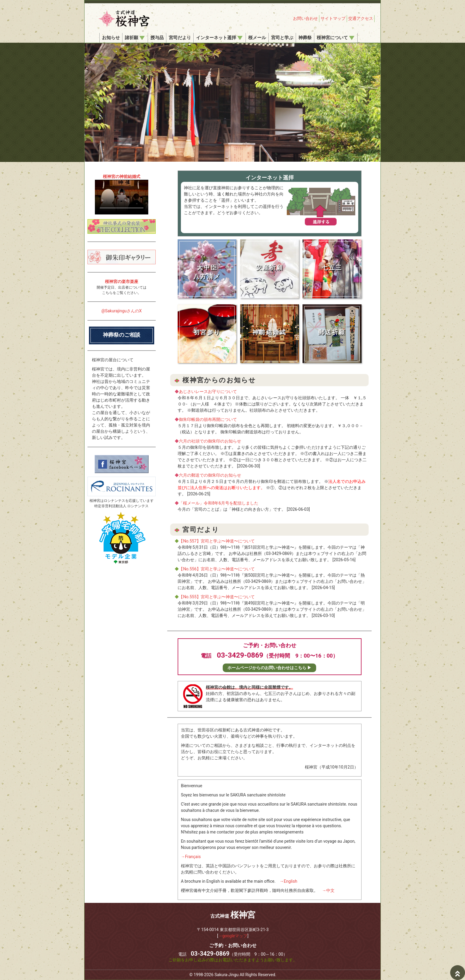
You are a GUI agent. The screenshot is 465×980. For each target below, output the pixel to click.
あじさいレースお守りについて (208, 392)
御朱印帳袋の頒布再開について (208, 419)
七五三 (332, 268)
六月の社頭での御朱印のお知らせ (210, 441)
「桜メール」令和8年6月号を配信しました (219, 503)
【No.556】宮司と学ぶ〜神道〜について (217, 569)
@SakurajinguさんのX (122, 311)
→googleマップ (233, 936)
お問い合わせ (305, 18)
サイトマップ (333, 18)
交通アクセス (361, 18)
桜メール (257, 38)
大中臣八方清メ (207, 272)
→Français (191, 857)
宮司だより (180, 38)
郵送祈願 (332, 332)
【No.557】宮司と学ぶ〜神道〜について (217, 541)
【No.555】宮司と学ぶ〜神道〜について (217, 597)
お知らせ (111, 38)
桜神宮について (336, 38)
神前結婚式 (269, 332)
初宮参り (207, 332)
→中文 (328, 890)
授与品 (157, 38)
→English (288, 881)
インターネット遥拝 (219, 38)
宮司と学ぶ (282, 38)
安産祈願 (270, 268)
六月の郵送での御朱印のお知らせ (210, 475)
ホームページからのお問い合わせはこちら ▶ (269, 668)
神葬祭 (305, 38)
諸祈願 (135, 38)
